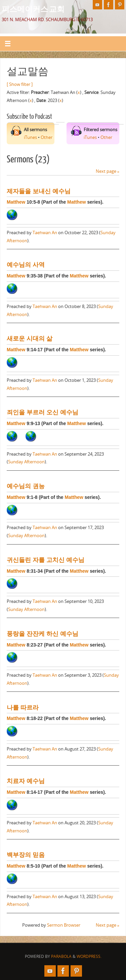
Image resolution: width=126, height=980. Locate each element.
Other (47, 137)
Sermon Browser (64, 925)
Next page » (108, 171)
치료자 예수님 (26, 781)
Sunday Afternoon (26, 462)
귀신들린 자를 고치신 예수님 (46, 560)
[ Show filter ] (20, 84)
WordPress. (89, 956)
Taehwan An (45, 233)
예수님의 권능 (26, 486)
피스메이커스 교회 (33, 9)
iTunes (30, 137)
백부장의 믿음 (26, 855)
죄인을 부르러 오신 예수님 (43, 412)
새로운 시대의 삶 (30, 339)
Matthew (16, 202)
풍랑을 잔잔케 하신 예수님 (43, 634)
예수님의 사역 (26, 265)
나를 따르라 (23, 708)
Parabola (61, 956)
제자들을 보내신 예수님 (39, 191)
